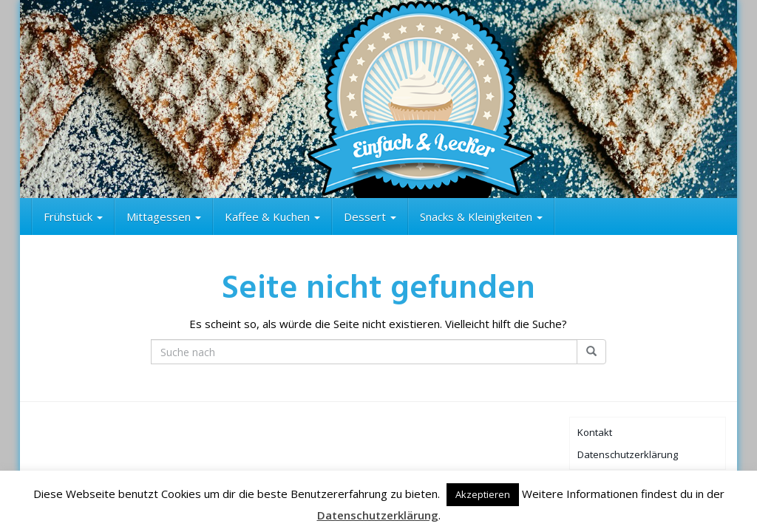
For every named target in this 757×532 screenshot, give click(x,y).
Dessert (370, 216)
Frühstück (73, 216)
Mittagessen (164, 216)
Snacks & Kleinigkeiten (481, 216)
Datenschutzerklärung (628, 454)
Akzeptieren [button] (483, 494)
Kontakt (595, 432)
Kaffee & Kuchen (272, 216)
